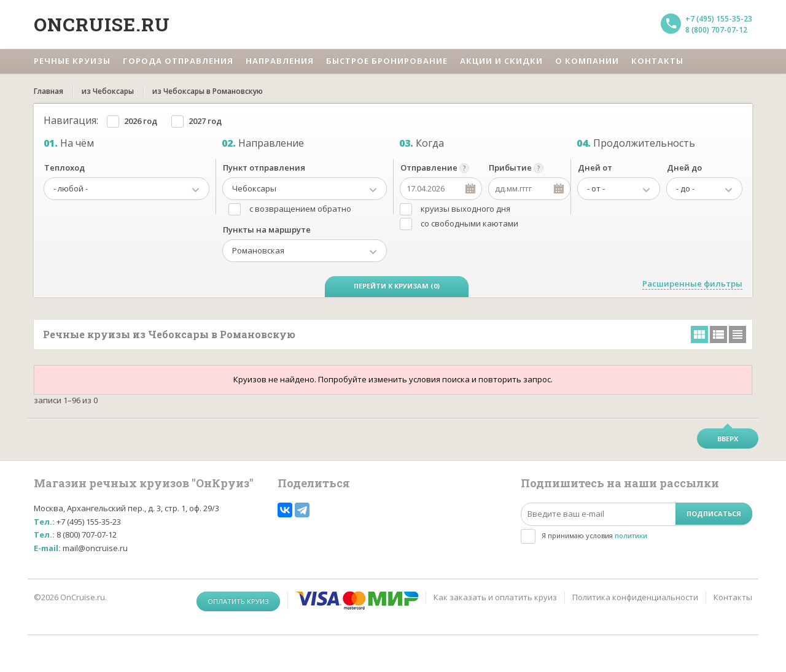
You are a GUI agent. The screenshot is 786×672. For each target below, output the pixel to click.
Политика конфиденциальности (635, 597)
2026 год (141, 121)
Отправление (429, 168)
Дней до (684, 168)
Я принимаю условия (594, 535)
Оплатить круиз (238, 601)
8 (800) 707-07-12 (716, 30)
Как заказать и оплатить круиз (495, 597)
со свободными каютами (469, 223)
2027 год (205, 121)
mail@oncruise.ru (95, 548)
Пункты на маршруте (267, 230)
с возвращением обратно (300, 209)
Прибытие (510, 168)
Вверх (728, 438)
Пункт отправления (264, 168)
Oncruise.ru (102, 24)
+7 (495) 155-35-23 (719, 19)
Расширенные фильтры (692, 284)
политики (631, 535)
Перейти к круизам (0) (397, 286)
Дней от (595, 168)
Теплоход (64, 168)
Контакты (733, 597)
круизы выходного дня (465, 209)
